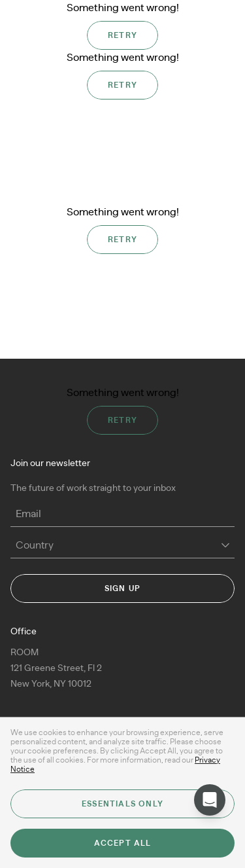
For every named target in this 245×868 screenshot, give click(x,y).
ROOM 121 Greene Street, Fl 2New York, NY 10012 (56, 668)
